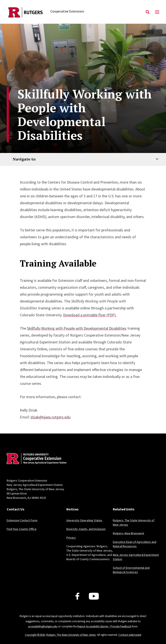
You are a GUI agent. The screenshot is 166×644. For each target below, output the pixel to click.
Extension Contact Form (22, 520)
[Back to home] (35, 459)
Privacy (71, 538)
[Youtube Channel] (94, 596)
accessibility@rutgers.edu (43, 626)
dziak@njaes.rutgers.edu (50, 417)
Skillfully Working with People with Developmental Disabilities (77, 328)
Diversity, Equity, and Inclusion (86, 529)
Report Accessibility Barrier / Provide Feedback (104, 626)
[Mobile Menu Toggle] (157, 12)
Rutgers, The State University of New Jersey (71, 635)
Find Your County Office (22, 529)
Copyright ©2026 (35, 635)
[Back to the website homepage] (26, 12)
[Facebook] (77, 596)
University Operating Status (84, 520)
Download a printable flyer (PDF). (90, 315)
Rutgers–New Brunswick (128, 533)
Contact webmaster (130, 635)
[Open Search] (148, 12)
